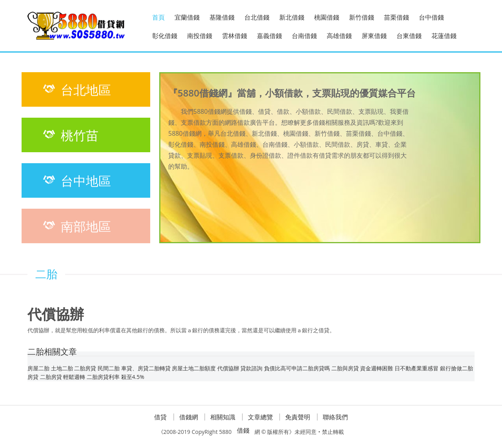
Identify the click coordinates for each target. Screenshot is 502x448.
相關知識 (223, 417)
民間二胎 (109, 368)
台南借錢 (304, 36)
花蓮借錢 (444, 36)
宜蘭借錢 (187, 17)
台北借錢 (257, 17)
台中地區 (76, 180)
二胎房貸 (85, 368)
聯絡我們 (335, 417)
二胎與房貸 (345, 368)
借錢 (243, 430)
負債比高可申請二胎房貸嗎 (297, 368)
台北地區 (76, 89)
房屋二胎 (38, 368)
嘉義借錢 (269, 36)
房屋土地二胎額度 (194, 368)
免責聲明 (298, 417)
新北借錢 (292, 17)
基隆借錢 (222, 17)
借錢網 (189, 417)
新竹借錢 (362, 17)
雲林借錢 (235, 36)
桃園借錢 (327, 17)
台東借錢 (409, 36)
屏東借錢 (374, 36)
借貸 (160, 417)
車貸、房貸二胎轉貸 (146, 368)
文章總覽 (260, 417)
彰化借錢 (165, 36)
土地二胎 (62, 368)
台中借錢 (431, 17)
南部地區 (76, 226)
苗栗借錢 (397, 17)
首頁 (158, 17)
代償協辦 (228, 368)
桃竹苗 (70, 135)
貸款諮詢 (251, 368)
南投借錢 (200, 36)
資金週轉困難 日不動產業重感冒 (399, 368)
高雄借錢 (339, 36)
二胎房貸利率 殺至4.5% (115, 377)
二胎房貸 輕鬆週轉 (63, 377)
